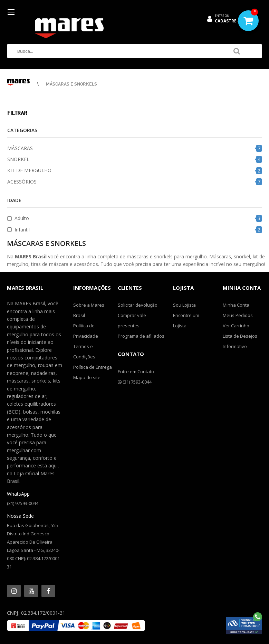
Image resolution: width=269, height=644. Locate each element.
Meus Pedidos (238, 315)
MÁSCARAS (20, 148)
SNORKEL (18, 159)
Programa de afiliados (141, 336)
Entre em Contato (136, 371)
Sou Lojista (184, 305)
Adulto (22, 218)
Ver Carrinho (236, 326)
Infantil (22, 230)
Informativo (235, 346)
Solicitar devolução (138, 305)
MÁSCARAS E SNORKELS (71, 84)
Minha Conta (236, 305)
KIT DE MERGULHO (29, 170)
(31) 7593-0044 (135, 382)
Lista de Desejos (240, 336)
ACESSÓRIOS (22, 182)
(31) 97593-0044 (23, 503)
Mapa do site (87, 377)
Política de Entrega (93, 367)
